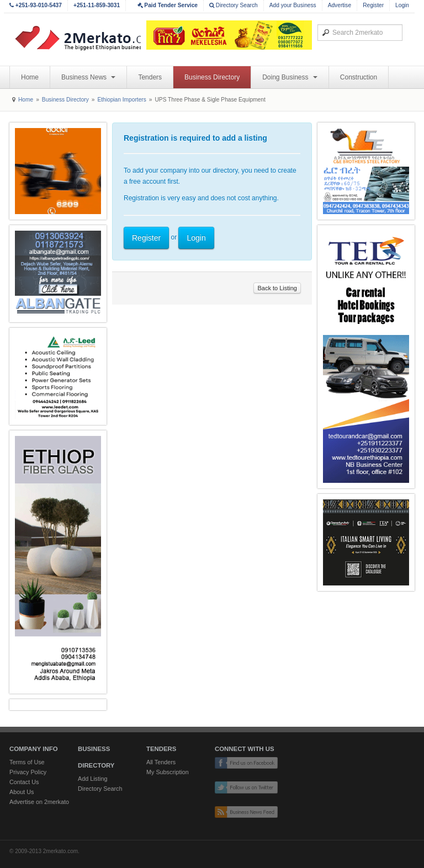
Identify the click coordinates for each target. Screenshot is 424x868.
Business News (88, 77)
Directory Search (234, 5)
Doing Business (290, 77)
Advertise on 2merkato (39, 802)
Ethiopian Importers (121, 100)
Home (30, 77)
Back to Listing (277, 288)
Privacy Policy (28, 772)
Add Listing (92, 779)
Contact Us (24, 782)
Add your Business (293, 5)
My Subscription (168, 772)
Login (402, 5)
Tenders (150, 77)
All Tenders (161, 762)
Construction (359, 77)
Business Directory (212, 77)
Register (373, 5)
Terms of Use (27, 762)
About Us (22, 792)
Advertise (340, 5)
